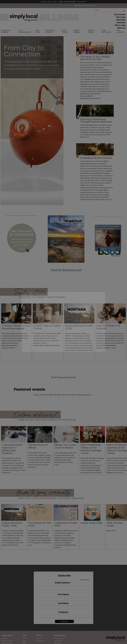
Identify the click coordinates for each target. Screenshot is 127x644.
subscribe (121, 20)
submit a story (58, 638)
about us (121, 28)
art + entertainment (25, 31)
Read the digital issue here (66, 270)
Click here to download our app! (97, 6)
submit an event (59, 636)
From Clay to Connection (24, 51)
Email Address (63, 580)
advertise (121, 22)
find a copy (120, 25)
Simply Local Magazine (67, 2)
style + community (106, 31)
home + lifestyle (91, 31)
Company (63, 610)
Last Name (63, 601)
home (24, 643)
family (25, 638)
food (24, 641)
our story (39, 636)
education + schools (51, 31)
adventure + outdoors (6, 31)
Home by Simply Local (49, 2)
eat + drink (38, 31)
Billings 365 (82, 2)
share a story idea (7, 641)
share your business (7, 638)
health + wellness (77, 31)
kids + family (65, 31)
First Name (63, 592)
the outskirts (121, 31)
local (24, 636)
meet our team (40, 638)
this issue (121, 17)
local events (120, 14)
